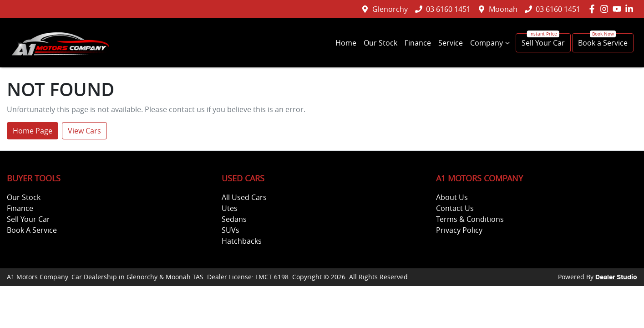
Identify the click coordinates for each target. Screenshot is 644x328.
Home (346, 43)
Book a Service (603, 43)
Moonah (503, 9)
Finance (418, 43)
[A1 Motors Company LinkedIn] (631, 9)
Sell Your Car (543, 43)
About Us (452, 197)
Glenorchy (390, 9)
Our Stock (380, 43)
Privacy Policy (459, 230)
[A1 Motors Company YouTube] (619, 9)
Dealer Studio (616, 277)
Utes (230, 208)
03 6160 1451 (448, 9)
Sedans (234, 219)
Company (491, 43)
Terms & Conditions (470, 219)
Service (451, 43)
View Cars (84, 131)
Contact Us (455, 208)
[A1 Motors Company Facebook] (594, 9)
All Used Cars (244, 197)
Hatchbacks (242, 241)
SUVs (231, 230)
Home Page (33, 131)
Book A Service (32, 230)
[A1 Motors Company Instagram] (606, 9)
